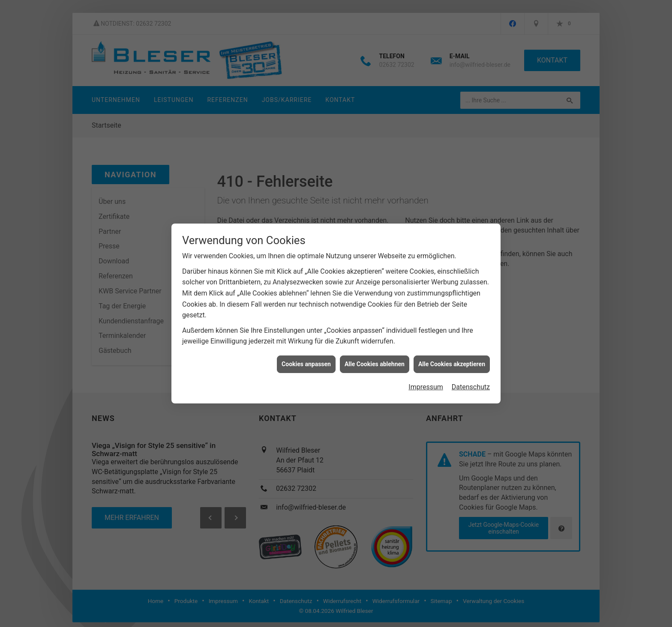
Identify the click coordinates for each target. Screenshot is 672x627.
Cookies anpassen (306, 358)
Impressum (426, 381)
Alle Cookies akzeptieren (452, 358)
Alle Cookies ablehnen (375, 358)
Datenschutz (471, 381)
